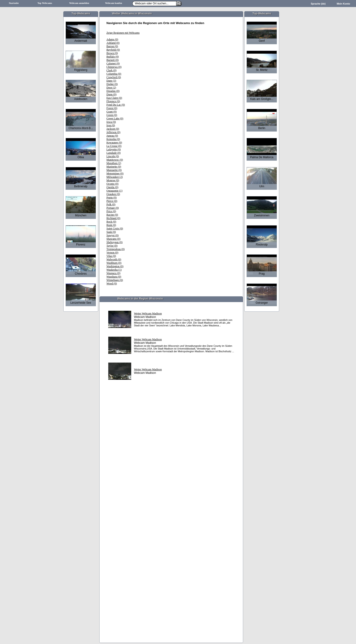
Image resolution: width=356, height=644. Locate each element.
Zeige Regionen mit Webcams (123, 33)
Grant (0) (111, 112)
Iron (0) (111, 125)
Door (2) (111, 88)
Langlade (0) (114, 153)
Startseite (14, 3)
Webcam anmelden (79, 3)
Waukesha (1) (114, 270)
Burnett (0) (113, 60)
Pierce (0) (112, 201)
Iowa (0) (111, 122)
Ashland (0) (113, 43)
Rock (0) (111, 222)
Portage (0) (113, 208)
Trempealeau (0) (115, 249)
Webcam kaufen (114, 3)
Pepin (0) (111, 198)
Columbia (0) (114, 74)
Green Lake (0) (115, 118)
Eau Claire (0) (114, 98)
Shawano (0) (113, 239)
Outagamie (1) (114, 191)
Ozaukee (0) (113, 194)
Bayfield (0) (113, 50)
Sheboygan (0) (114, 242)
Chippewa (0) (114, 67)
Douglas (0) (113, 91)
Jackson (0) (113, 129)
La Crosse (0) (114, 146)
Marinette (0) (114, 167)
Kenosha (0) (113, 139)
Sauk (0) (111, 232)
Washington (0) (115, 266)
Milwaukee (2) (115, 177)
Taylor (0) (112, 246)
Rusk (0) (111, 225)
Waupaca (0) (113, 273)
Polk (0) (111, 204)
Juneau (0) (112, 136)
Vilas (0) (111, 256)
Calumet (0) (113, 63)
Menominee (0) (115, 173)
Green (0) (112, 115)
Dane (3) (111, 81)
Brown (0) (112, 53)
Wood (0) (112, 283)
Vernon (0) (112, 253)
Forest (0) (112, 108)
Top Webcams (45, 3)
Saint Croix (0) (115, 228)
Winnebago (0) (115, 280)
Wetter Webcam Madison (148, 314)
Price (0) (111, 211)
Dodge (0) (112, 84)
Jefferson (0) (113, 132)
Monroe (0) (113, 180)
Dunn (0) (111, 94)
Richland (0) (113, 218)
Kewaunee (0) (114, 143)
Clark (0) (111, 70)
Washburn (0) (114, 263)
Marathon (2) (114, 163)
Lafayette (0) (114, 149)
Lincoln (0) (113, 156)
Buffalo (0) (113, 57)
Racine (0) (112, 215)
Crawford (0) (114, 77)
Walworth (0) (114, 259)
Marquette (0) (114, 170)
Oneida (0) (112, 187)
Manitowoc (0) (115, 160)
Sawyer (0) (113, 235)
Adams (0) (112, 39)
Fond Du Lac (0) (116, 105)
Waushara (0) (114, 277)
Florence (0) (113, 101)
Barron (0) (112, 46)
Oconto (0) (112, 184)
